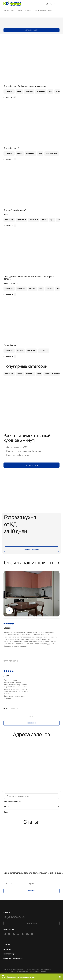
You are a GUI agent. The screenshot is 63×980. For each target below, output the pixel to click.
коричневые (21, 220)
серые (44, 220)
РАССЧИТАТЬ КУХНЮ (31, 465)
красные (20, 351)
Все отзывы (32, 723)
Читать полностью (11, 661)
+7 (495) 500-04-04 (14, 917)
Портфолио (9, 374)
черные (20, 153)
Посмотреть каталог (32, 549)
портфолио (9, 92)
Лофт (39, 374)
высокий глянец (52, 153)
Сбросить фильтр (31, 30)
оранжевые (41, 92)
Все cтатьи (32, 891)
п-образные (44, 351)
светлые (32, 289)
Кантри (20, 374)
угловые (50, 289)
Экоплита (30, 374)
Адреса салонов (32, 923)
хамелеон (29, 92)
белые (19, 92)
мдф (50, 92)
